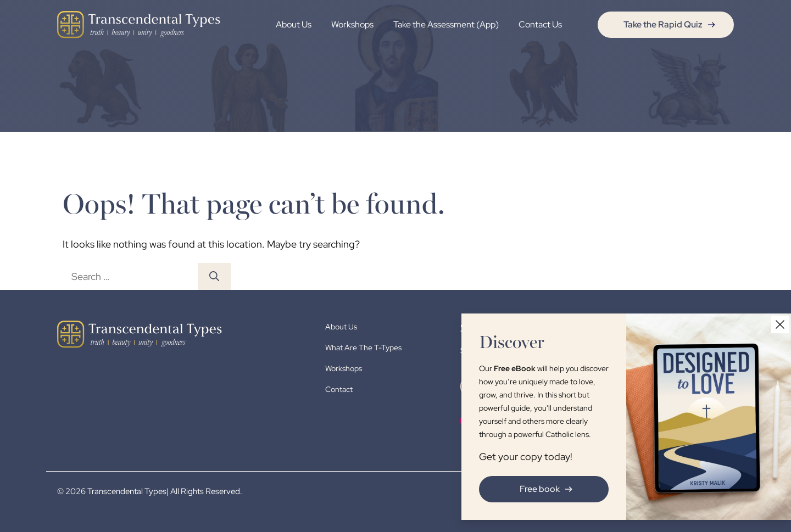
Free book (548, 489)
